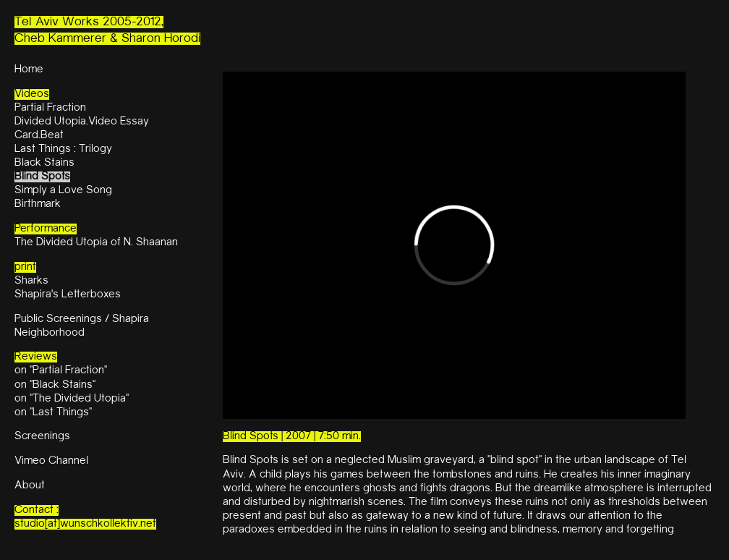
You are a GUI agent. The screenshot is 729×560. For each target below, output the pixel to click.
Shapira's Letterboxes (68, 295)
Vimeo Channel (51, 461)
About (30, 486)
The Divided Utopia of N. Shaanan (96, 243)
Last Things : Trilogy (63, 149)
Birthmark (38, 204)
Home (29, 70)
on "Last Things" (53, 413)
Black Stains (44, 163)
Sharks (31, 281)
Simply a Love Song (63, 191)
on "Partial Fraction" (61, 371)
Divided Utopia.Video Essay (82, 122)
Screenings (42, 437)
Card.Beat (39, 136)
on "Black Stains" (55, 385)
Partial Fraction (50, 108)
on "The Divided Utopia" (72, 399)
